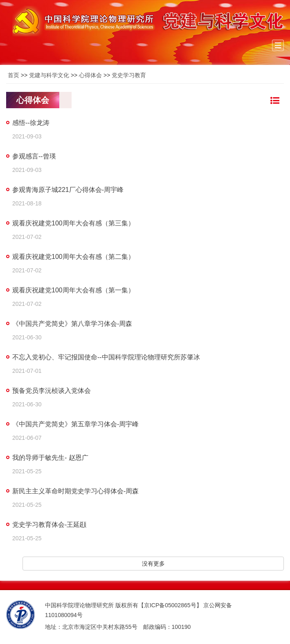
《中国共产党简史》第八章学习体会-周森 (72, 324)
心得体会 (90, 75)
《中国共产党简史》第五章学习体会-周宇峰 (75, 424)
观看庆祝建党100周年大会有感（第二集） (73, 257)
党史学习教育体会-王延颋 (49, 525)
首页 (13, 75)
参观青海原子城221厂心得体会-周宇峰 (68, 190)
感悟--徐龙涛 (31, 123)
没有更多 (153, 564)
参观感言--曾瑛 (34, 156)
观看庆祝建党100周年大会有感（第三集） (73, 223)
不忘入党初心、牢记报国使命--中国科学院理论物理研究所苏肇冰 (106, 357)
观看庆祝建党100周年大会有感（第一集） (73, 290)
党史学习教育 (129, 75)
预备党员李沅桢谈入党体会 (52, 391)
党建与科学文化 (49, 75)
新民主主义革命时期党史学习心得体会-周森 (75, 491)
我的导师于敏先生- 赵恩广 (50, 458)
